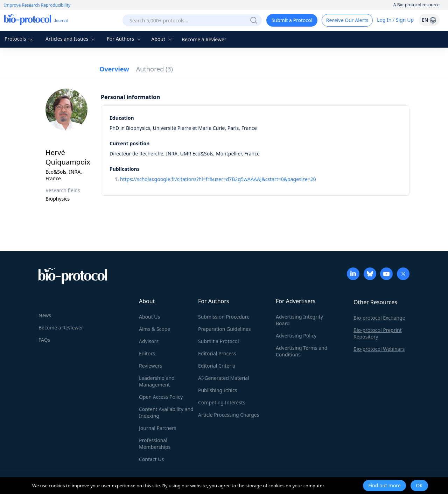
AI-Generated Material (224, 378)
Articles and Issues (71, 39)
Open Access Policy (161, 397)
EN (429, 20)
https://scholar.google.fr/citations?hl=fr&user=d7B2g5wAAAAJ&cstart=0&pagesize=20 (218, 179)
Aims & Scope (155, 329)
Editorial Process (217, 353)
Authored (155, 69)
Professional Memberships (155, 444)
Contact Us (151, 459)
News (45, 315)
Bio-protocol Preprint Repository (378, 333)
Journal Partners (158, 428)
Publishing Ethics (218, 390)
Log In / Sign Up (395, 20)
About (162, 39)
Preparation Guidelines (225, 329)
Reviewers (150, 366)
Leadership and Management (157, 381)
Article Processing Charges (229, 415)
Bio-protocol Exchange (379, 318)
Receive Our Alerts (347, 20)
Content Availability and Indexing (166, 412)
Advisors (149, 341)
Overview (114, 69)
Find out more (384, 485)
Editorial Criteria (217, 366)
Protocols (19, 39)
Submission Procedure (224, 317)
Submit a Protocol (292, 20)
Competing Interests (222, 402)
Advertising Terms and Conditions (302, 351)
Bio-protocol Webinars (379, 349)
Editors (147, 353)
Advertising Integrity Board (299, 320)
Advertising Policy (296, 336)
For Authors (124, 39)
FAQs (44, 340)
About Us (149, 317)
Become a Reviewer (204, 39)
